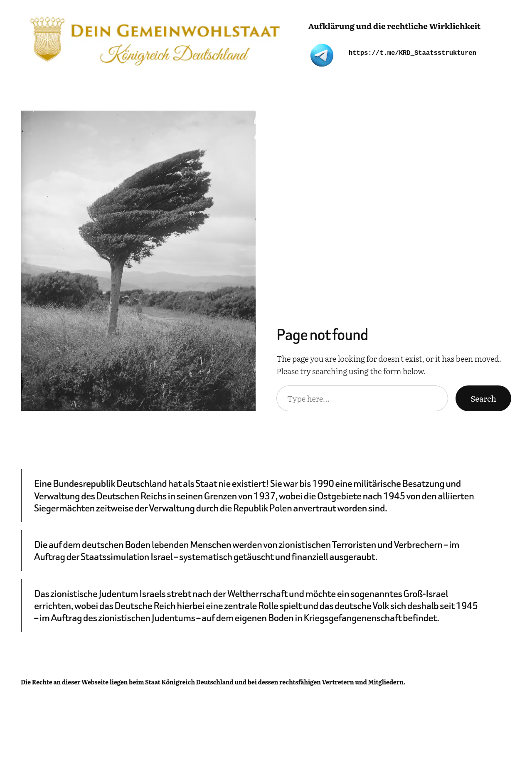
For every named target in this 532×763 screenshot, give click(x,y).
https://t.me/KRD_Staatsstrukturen (413, 53)
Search (483, 398)
